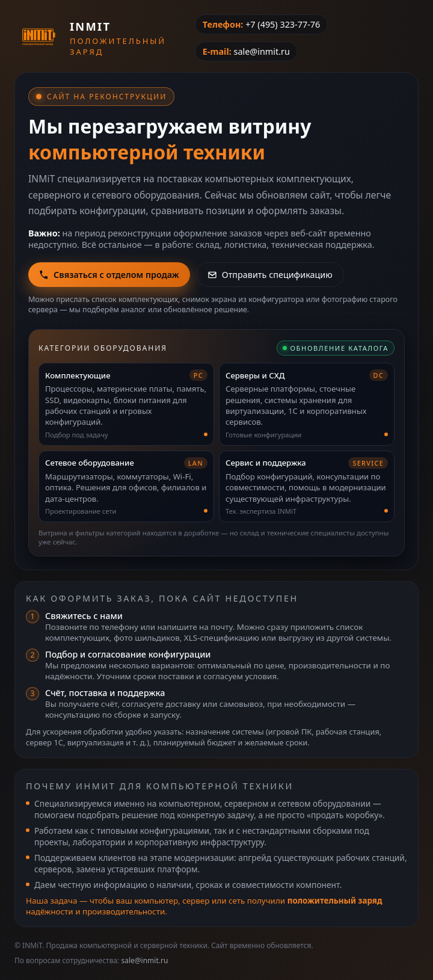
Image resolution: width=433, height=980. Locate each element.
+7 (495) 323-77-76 (283, 24)
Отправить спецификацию (270, 275)
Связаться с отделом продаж (109, 275)
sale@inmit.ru (261, 51)
